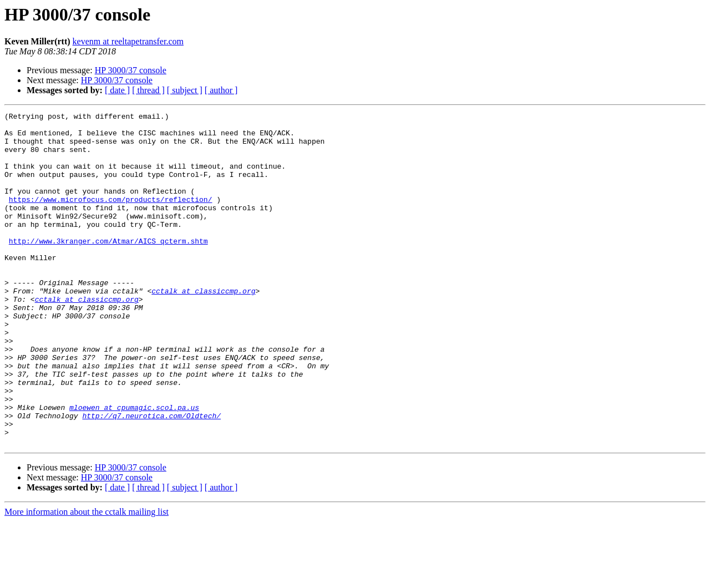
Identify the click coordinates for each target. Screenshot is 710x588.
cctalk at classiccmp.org (203, 327)
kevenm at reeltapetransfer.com (128, 41)
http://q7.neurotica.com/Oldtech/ (151, 477)
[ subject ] (185, 90)
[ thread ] (148, 90)
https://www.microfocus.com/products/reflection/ (111, 217)
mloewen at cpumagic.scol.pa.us (134, 467)
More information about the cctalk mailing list (87, 578)
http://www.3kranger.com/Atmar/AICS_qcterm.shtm (108, 267)
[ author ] (221, 90)
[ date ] (117, 90)
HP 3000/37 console (131, 70)
